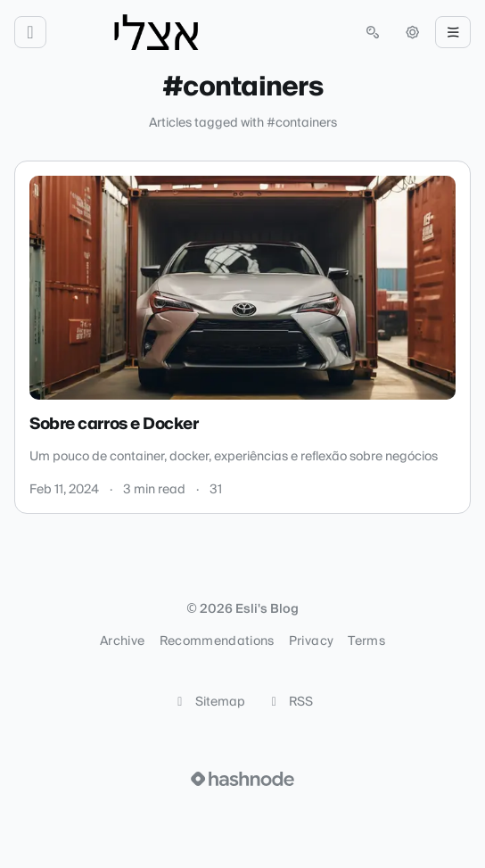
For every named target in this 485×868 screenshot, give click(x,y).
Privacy (311, 641)
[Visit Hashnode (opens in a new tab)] (242, 779)
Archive (122, 641)
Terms (366, 641)
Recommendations (217, 641)
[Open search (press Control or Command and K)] (373, 32)
